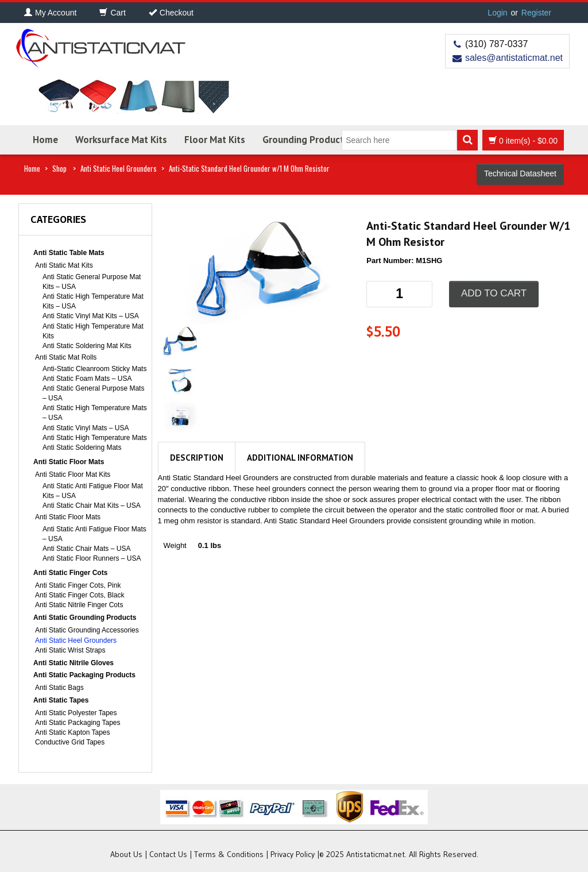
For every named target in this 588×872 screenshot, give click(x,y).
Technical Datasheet (520, 173)
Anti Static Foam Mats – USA (87, 379)
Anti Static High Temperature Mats (95, 438)
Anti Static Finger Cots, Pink (78, 585)
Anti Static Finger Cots (70, 573)
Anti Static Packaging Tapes (78, 723)
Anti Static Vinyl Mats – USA (86, 428)
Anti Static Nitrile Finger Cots (79, 605)
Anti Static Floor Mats (69, 462)
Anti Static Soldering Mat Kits (87, 346)
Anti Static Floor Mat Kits (73, 474)
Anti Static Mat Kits (64, 265)
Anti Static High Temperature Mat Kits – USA (93, 301)
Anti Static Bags (59, 688)
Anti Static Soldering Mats (82, 447)
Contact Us (168, 854)
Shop (59, 168)
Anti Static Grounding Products (85, 618)
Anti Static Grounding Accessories (87, 630)
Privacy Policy (293, 854)
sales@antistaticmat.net (514, 58)
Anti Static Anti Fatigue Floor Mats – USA (94, 534)
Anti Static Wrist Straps (70, 650)
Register (536, 13)
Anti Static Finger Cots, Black (80, 595)
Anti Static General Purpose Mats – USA (93, 393)
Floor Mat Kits (215, 140)
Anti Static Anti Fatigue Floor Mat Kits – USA (93, 491)
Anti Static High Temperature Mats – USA (95, 413)
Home (45, 140)
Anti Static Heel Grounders (119, 168)
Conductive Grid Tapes (70, 742)
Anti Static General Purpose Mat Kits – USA (92, 282)
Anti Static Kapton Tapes (73, 732)
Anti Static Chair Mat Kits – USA (92, 506)
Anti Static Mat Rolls (66, 357)
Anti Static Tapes (61, 700)
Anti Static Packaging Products (84, 675)
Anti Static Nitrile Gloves (73, 663)
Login (497, 13)
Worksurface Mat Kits (121, 140)
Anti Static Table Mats (69, 253)
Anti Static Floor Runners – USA (92, 558)
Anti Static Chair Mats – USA (86, 549)
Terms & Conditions (229, 854)
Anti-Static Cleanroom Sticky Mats (94, 369)
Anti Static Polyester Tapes (76, 713)
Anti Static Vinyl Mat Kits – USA (91, 316)
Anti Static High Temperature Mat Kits (93, 331)
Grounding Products (305, 140)
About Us (126, 854)
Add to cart (494, 293)
